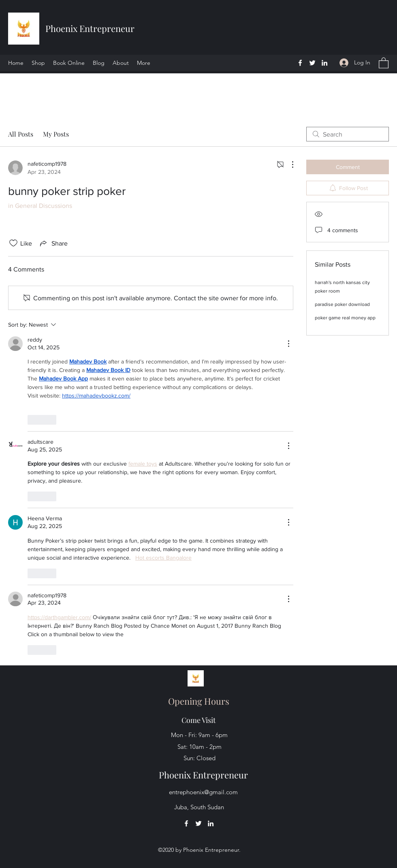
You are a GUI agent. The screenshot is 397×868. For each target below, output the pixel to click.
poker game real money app (345, 318)
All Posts (21, 134)
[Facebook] (300, 63)
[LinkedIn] (324, 63)
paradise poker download (342, 304)
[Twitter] (312, 63)
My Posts (56, 134)
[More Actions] (288, 165)
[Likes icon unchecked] (13, 243)
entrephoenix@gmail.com (203, 792)
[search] (348, 134)
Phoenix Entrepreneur (90, 28)
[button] (384, 63)
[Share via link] (53, 243)
